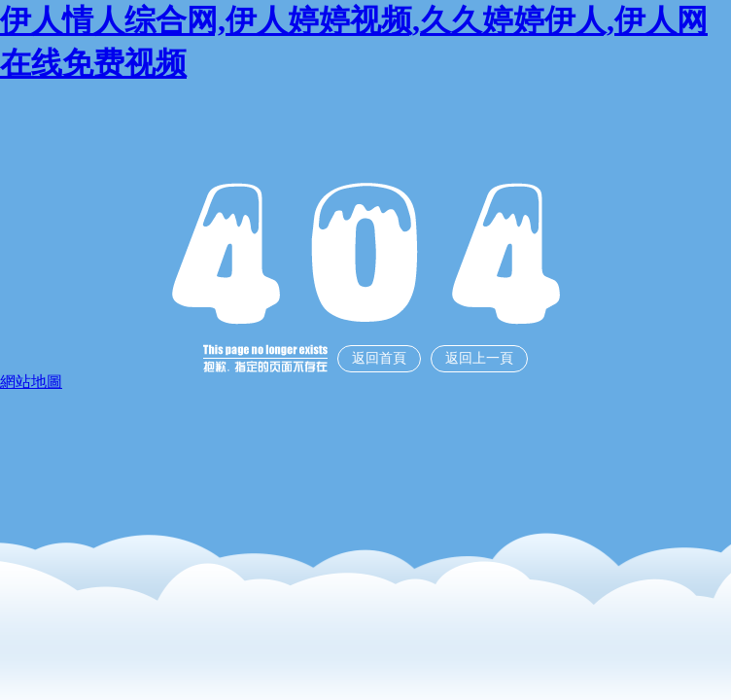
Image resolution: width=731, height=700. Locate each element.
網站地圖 (31, 382)
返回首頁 (379, 358)
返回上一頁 (479, 358)
